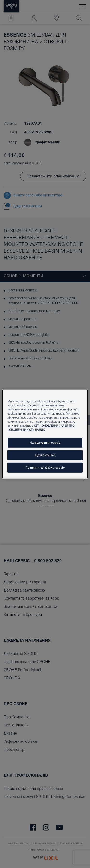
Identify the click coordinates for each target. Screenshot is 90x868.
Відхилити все (45, 455)
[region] (45, 434)
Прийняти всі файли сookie (45, 467)
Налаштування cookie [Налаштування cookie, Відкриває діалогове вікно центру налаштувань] (45, 443)
